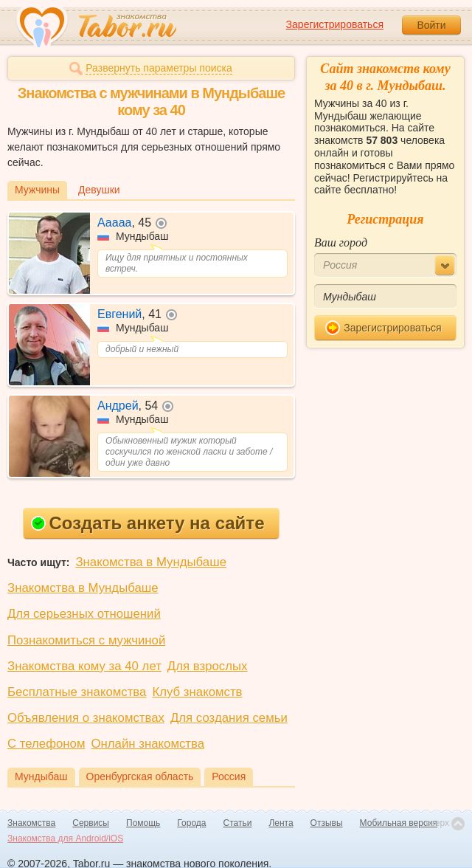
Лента (281, 823)
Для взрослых (208, 666)
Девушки (99, 190)
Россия (229, 776)
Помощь (143, 823)
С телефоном (46, 744)
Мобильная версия (399, 823)
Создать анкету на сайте (148, 523)
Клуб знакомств (197, 692)
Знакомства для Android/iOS (65, 838)
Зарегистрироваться (335, 24)
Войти (431, 25)
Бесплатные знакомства (77, 692)
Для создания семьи (229, 718)
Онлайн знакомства (147, 744)
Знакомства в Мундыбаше (151, 562)
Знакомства (31, 823)
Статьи (238, 823)
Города (191, 823)
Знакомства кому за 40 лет (84, 666)
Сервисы (91, 823)
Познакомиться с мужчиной (86, 640)
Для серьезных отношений (84, 614)
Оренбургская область (140, 776)
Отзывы (327, 823)
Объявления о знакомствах (86, 718)
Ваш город (341, 242)
